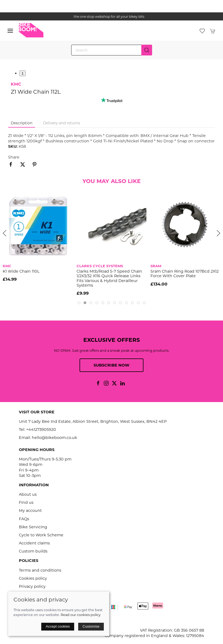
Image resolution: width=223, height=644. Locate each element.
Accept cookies (58, 626)
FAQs (24, 519)
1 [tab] (23, 73)
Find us (26, 502)
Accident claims (34, 543)
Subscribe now (111, 365)
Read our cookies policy (81, 615)
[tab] (79, 303)
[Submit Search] (147, 50)
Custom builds (33, 551)
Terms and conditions (40, 570)
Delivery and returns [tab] (62, 123)
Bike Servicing (33, 527)
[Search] (112, 50)
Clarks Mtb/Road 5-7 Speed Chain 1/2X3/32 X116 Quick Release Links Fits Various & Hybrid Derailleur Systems (109, 278)
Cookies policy (33, 578)
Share (14, 157)
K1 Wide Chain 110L (21, 271)
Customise (91, 626)
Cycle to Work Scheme (41, 535)
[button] (10, 31)
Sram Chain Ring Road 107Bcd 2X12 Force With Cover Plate (185, 274)
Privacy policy (32, 586)
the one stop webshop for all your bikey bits (112, 17)
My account (30, 511)
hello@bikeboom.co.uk (54, 438)
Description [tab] (22, 123)
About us (28, 494)
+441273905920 (41, 430)
